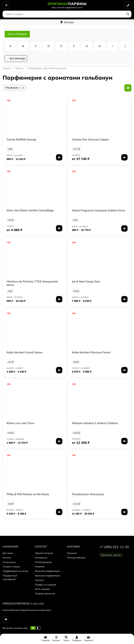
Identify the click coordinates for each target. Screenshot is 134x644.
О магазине (9, 562)
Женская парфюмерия (47, 571)
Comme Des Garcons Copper (90, 140)
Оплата (7, 558)
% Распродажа (43, 562)
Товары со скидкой (46, 585)
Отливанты (41, 558)
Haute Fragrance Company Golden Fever (98, 211)
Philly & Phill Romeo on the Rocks (28, 495)
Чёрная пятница (44, 553)
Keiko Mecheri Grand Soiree (25, 352)
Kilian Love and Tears (21, 423)
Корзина (72, 553)
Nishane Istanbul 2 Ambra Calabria (95, 423)
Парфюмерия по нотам (15, 571)
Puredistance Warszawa (88, 495)
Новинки (40, 567)
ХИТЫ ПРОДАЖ (17, 34)
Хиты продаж (42, 589)
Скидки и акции (11, 567)
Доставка (8, 553)
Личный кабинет (76, 558)
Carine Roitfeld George (21, 140)
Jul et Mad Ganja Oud (86, 282)
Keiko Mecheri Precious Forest (91, 352)
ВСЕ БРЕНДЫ (18, 59)
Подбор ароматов (45, 594)
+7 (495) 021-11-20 (114, 547)
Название (13, 88)
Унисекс (20, 69)
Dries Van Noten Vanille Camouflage (30, 211)
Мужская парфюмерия (48, 576)
